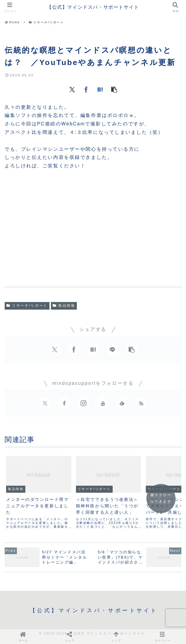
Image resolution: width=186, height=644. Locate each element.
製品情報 (64, 306)
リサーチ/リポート (27, 306)
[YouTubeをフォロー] (103, 403)
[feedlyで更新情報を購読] (122, 403)
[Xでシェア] (72, 89)
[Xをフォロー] (45, 403)
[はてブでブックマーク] (100, 89)
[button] (114, 89)
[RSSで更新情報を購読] (141, 403)
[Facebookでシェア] (86, 89)
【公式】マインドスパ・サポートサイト (93, 7)
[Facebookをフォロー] (64, 403)
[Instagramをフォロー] (84, 403)
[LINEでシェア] (112, 350)
